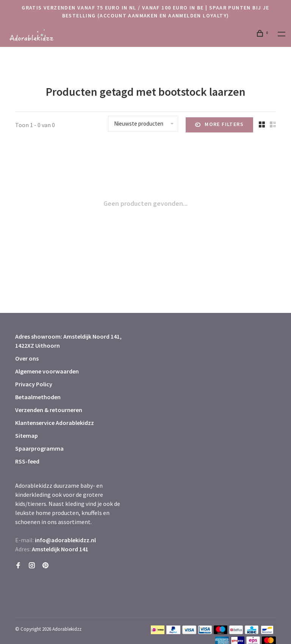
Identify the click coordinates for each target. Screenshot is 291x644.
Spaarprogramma (39, 448)
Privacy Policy (34, 384)
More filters (219, 125)
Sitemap (27, 436)
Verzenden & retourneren (49, 410)
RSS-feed (27, 461)
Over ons (27, 358)
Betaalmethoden (38, 397)
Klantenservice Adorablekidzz (55, 423)
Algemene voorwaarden (47, 371)
